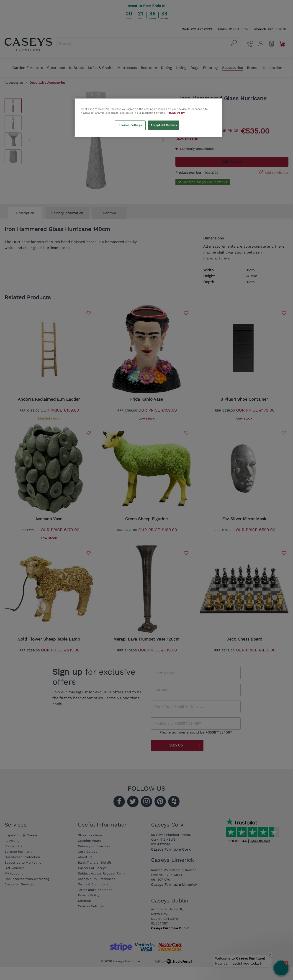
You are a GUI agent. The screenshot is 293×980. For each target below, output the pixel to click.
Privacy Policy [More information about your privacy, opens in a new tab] (176, 113)
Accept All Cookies (164, 125)
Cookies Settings (130, 125)
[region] (148, 118)
